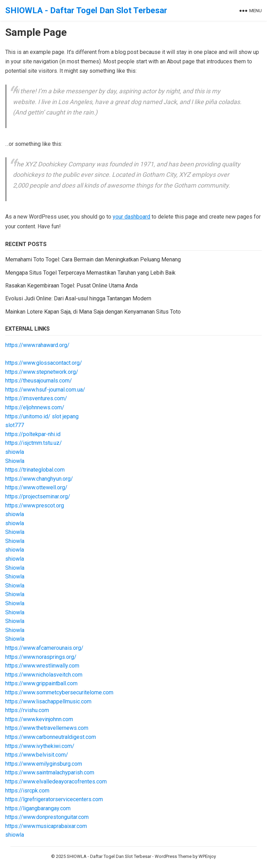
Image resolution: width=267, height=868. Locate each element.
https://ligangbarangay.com (38, 808)
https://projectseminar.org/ (38, 496)
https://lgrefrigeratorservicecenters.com (54, 799)
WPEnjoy (207, 856)
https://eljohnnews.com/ (35, 407)
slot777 (15, 425)
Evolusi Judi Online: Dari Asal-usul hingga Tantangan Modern (78, 298)
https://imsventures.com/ (36, 398)
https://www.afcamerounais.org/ (44, 648)
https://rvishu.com (27, 710)
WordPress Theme (173, 856)
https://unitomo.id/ (28, 416)
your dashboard (131, 217)
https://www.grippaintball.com (41, 683)
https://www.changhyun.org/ (39, 479)
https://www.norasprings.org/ (41, 657)
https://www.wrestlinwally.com (42, 666)
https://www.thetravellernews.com (47, 728)
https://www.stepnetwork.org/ (42, 372)
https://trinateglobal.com (35, 470)
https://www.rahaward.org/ (37, 345)
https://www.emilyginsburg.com (44, 764)
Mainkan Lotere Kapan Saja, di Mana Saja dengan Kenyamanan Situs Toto (93, 312)
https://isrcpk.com (27, 791)
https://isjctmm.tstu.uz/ (34, 443)
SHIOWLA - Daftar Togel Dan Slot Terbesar (86, 10)
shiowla (15, 452)
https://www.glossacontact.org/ (44, 363)
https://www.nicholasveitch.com (44, 675)
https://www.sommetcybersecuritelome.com (59, 692)
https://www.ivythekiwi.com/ (40, 746)
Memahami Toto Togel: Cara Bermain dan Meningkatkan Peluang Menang (93, 259)
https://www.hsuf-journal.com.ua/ (45, 390)
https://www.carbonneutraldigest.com (51, 737)
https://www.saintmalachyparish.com (50, 772)
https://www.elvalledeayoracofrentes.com (56, 782)
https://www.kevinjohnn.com (39, 719)
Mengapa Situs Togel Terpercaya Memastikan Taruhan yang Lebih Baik (90, 273)
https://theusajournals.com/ (39, 381)
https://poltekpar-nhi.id (33, 434)
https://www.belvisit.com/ (37, 755)
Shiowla (15, 461)
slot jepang (65, 416)
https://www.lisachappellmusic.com (48, 701)
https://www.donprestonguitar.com (47, 817)
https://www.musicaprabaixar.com (46, 826)
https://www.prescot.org (35, 506)
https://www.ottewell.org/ (36, 487)
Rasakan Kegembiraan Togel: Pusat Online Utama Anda (71, 286)
